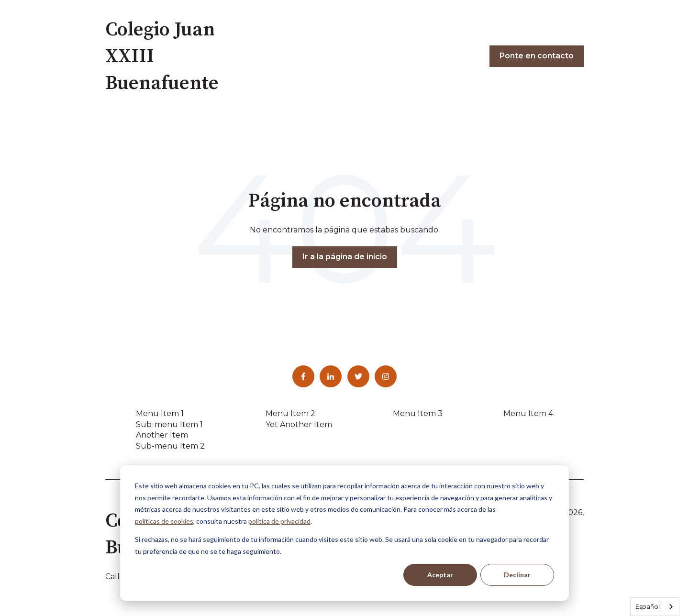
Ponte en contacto (537, 56)
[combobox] (655, 607)
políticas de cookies (164, 521)
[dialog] (344, 533)
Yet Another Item (299, 424)
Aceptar (440, 575)
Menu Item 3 (418, 413)
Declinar (517, 575)
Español (648, 606)
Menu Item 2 (290, 413)
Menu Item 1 (160, 413)
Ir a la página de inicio (345, 257)
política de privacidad (279, 521)
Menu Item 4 (528, 413)
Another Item (162, 435)
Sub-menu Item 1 (169, 424)
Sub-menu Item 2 (170, 446)
